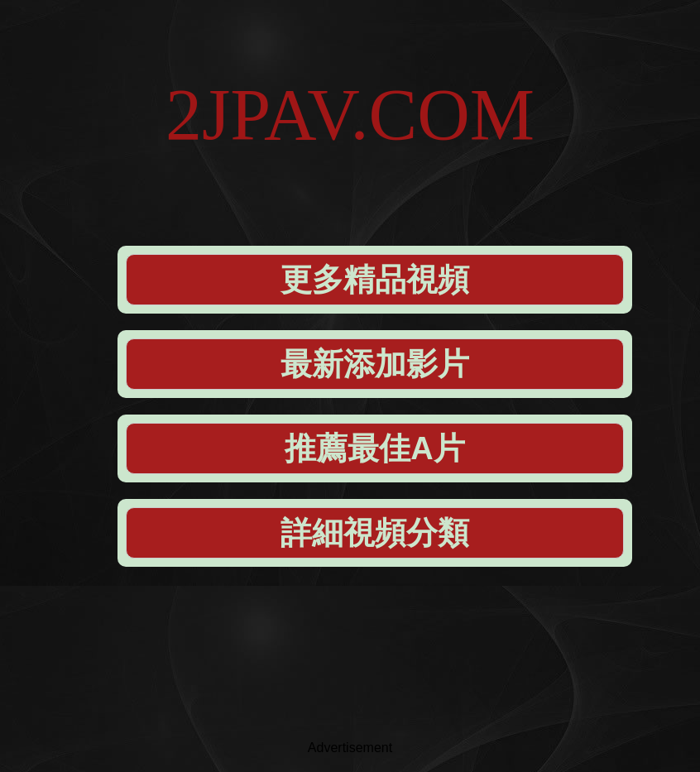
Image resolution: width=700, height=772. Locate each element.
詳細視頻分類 (375, 533)
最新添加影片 (375, 364)
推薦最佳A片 (374, 448)
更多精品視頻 (375, 280)
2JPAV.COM (350, 115)
